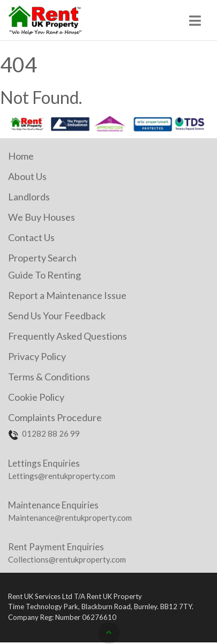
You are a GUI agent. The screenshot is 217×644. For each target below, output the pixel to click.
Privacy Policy (37, 356)
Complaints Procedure (55, 417)
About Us (27, 176)
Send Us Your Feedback (57, 316)
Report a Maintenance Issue (67, 295)
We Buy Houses (42, 217)
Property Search (42, 258)
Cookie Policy (36, 397)
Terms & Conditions (49, 377)
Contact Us (31, 237)
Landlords (29, 197)
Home (21, 156)
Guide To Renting (44, 275)
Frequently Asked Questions (68, 336)
